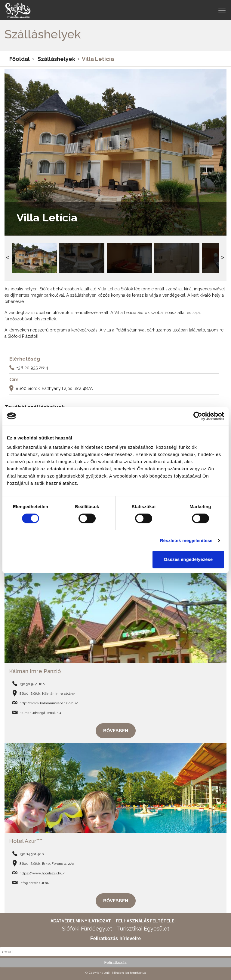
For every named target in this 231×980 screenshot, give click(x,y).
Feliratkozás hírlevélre (115, 938)
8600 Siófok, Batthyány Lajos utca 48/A (54, 388)
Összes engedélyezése (188, 559)
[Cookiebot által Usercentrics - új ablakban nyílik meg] (198, 416)
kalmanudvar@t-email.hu (40, 713)
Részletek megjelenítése (186, 540)
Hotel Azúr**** (26, 841)
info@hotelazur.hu (34, 883)
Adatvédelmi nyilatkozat (81, 921)
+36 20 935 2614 (32, 367)
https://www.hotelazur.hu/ (42, 873)
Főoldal (20, 59)
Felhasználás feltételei (146, 921)
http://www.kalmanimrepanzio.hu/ (49, 703)
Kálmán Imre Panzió (35, 671)
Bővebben (116, 731)
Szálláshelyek (56, 59)
